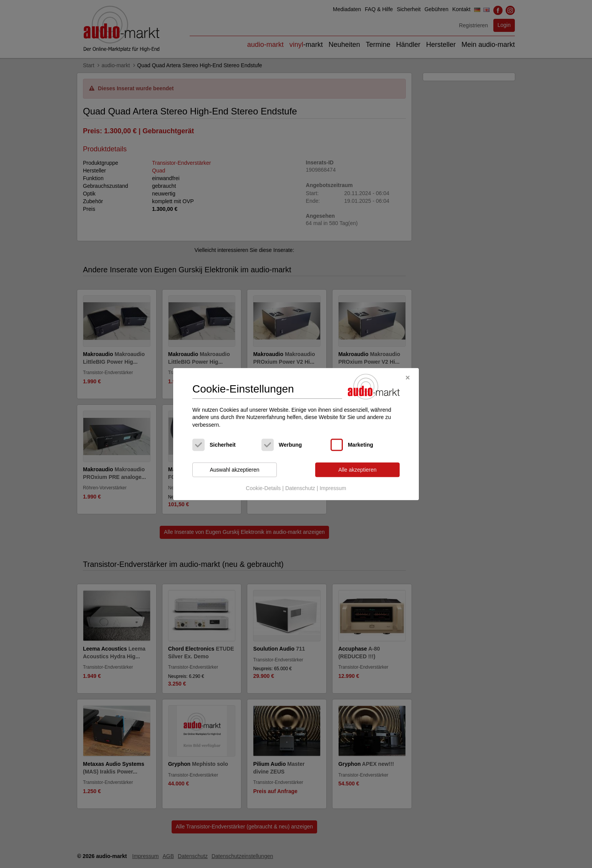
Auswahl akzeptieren (234, 470)
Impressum (333, 488)
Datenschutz (300, 488)
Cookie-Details (263, 488)
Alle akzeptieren (357, 470)
